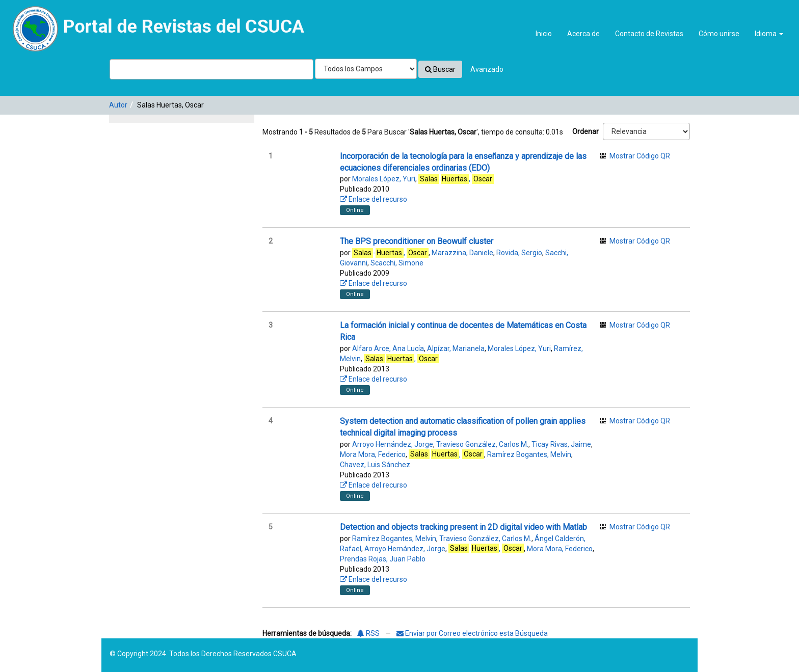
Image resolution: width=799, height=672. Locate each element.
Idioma (769, 34)
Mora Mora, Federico (373, 454)
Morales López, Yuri (384, 179)
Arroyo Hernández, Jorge (393, 444)
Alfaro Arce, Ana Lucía (388, 348)
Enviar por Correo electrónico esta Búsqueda (472, 633)
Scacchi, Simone (397, 263)
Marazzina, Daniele (462, 253)
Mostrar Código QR (640, 156)
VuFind (31, 16)
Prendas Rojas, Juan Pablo (383, 559)
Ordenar (585, 131)
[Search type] (366, 69)
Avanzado (487, 69)
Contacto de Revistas (649, 34)
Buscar (440, 69)
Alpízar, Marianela (456, 348)
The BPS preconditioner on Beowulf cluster (417, 241)
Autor (118, 105)
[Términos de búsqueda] (211, 69)
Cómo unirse (719, 34)
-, (390, 253)
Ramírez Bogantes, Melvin (529, 454)
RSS (368, 633)
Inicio (544, 34)
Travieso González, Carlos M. (482, 444)
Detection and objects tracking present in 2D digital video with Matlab (463, 527)
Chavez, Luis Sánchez (375, 465)
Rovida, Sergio (519, 253)
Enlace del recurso (374, 199)
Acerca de (583, 34)
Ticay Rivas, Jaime (561, 444)
